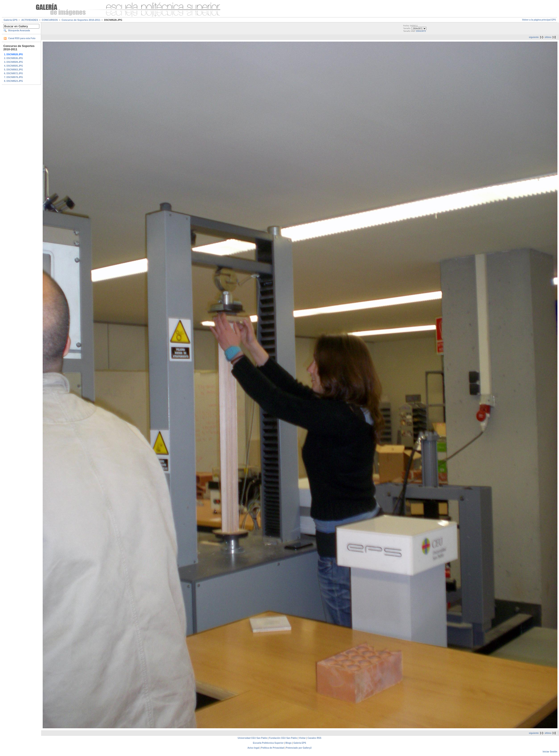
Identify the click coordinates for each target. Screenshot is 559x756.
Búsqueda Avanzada (19, 31)
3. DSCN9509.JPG (14, 62)
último (548, 37)
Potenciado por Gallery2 (299, 748)
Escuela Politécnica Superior (268, 743)
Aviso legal (253, 748)
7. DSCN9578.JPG (14, 77)
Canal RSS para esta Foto (22, 38)
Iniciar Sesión (550, 752)
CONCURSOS (50, 20)
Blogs (288, 743)
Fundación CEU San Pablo (283, 738)
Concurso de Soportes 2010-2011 (81, 20)
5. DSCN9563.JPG (14, 70)
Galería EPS (11, 20)
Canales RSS (315, 738)
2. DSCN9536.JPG (14, 58)
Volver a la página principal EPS (539, 20)
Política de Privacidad (272, 748)
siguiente (534, 37)
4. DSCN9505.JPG (14, 66)
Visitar (302, 738)
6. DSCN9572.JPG (14, 73)
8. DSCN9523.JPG (14, 81)
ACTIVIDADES (30, 20)
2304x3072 (421, 31)
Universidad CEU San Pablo (252, 738)
